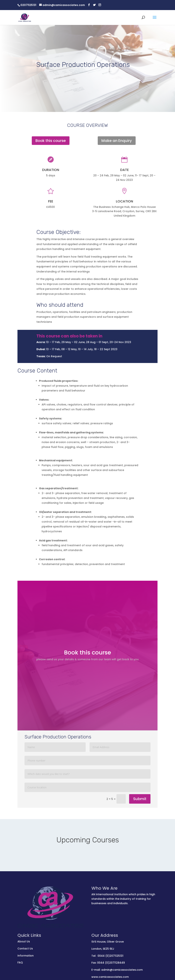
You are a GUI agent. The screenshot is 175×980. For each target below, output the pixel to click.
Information (26, 956)
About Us (24, 941)
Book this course (51, 141)
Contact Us (25, 949)
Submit (140, 799)
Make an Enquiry (117, 141)
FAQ (20, 962)
